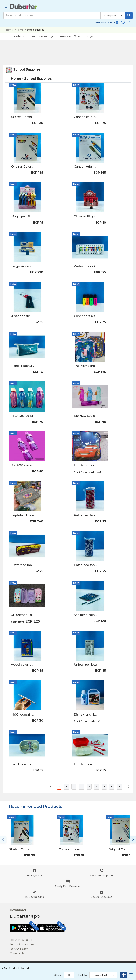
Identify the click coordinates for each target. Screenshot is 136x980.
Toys (90, 36)
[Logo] (23, 6)
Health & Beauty (42, 36)
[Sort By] (103, 975)
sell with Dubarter (21, 940)
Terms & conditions (22, 944)
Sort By (82, 975)
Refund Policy (19, 949)
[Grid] (124, 976)
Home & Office (70, 36)
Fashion (19, 36)
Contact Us (17, 953)
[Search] (52, 16)
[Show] (69, 975)
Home (9, 30)
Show (58, 975)
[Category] (113, 16)
